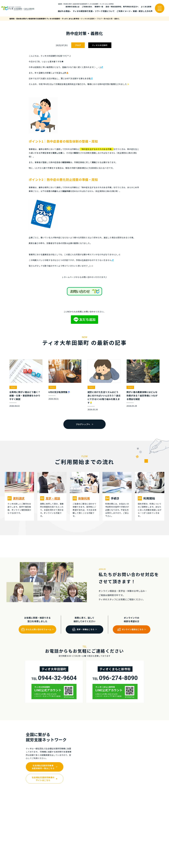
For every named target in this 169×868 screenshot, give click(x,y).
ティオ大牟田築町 (100, 45)
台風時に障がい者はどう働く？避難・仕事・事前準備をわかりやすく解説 (25, 395)
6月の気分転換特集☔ (59, 392)
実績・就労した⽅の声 (143, 11)
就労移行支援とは (73, 7)
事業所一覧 (99, 7)
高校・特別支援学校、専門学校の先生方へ (122, 7)
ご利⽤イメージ (124, 11)
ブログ (78, 45)
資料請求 (19, 498)
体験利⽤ (84, 498)
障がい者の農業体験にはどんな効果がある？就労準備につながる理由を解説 (142, 395)
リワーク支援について (105, 11)
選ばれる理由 (64, 11)
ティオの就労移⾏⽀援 (83, 11)
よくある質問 (146, 7)
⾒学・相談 (53, 498)
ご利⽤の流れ (87, 7)
